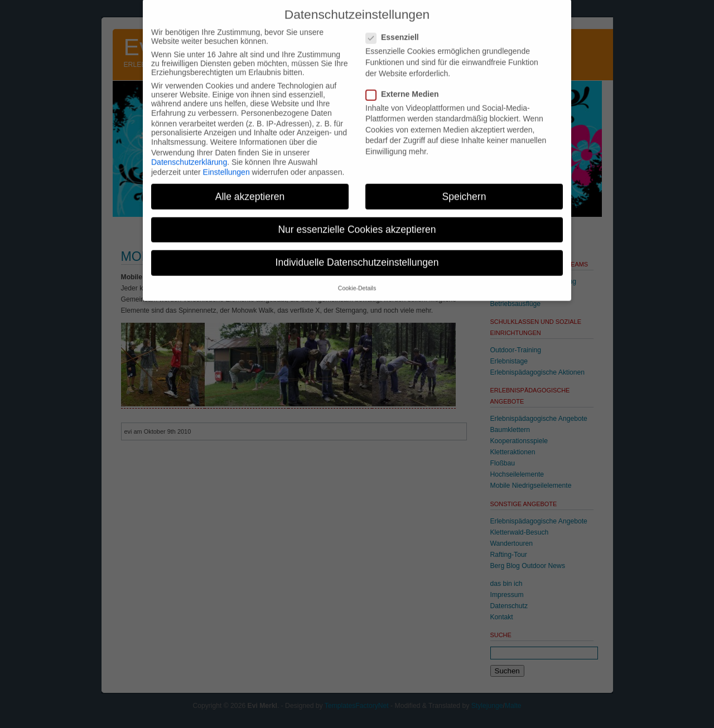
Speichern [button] (464, 187)
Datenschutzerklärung (189, 152)
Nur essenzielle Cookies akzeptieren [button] (357, 220)
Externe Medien (407, 84)
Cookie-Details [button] (357, 279)
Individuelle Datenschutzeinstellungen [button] (357, 253)
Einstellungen (226, 163)
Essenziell (397, 28)
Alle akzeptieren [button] (250, 187)
